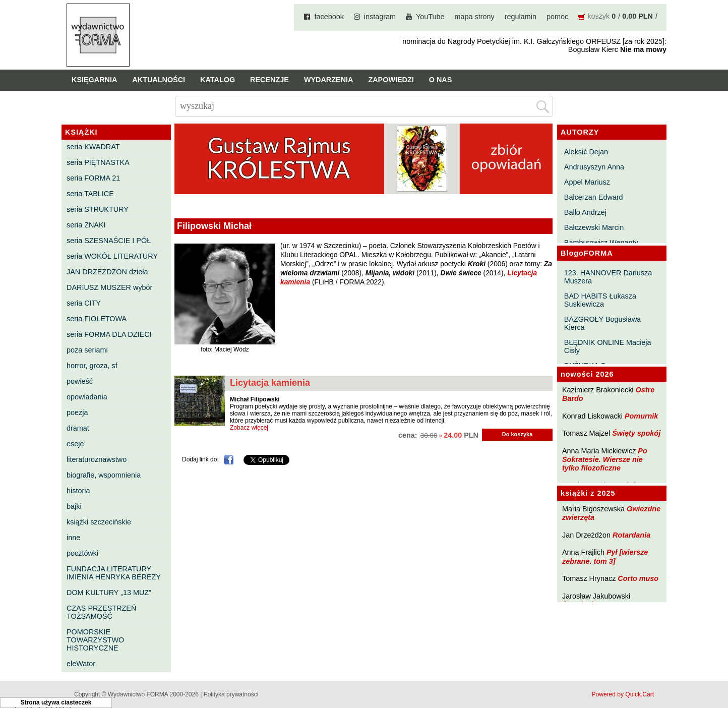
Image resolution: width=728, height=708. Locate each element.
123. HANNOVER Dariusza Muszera (608, 277)
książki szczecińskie (99, 522)
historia (78, 491)
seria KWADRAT (93, 147)
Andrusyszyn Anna (594, 167)
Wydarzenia (329, 80)
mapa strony (475, 17)
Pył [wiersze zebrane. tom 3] (605, 556)
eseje (75, 444)
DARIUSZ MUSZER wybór (109, 287)
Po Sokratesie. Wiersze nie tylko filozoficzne (605, 460)
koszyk (598, 16)
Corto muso (638, 578)
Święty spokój (636, 433)
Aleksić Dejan (586, 152)
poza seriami (87, 350)
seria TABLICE (90, 194)
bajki (74, 506)
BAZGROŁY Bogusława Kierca (603, 323)
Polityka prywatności (231, 694)
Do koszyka (518, 434)
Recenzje (269, 80)
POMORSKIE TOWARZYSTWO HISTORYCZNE (95, 640)
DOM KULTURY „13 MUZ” (109, 593)
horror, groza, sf (92, 366)
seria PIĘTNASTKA (98, 162)
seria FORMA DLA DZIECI (109, 334)
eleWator (81, 664)
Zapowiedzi (391, 80)
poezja (77, 412)
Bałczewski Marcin (594, 227)
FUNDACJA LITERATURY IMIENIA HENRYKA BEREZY (114, 573)
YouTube (430, 17)
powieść (80, 381)
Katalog (218, 80)
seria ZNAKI (86, 225)
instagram (380, 17)
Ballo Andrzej (585, 212)
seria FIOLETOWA (97, 319)
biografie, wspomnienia (104, 475)
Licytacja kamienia (270, 383)
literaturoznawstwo (97, 459)
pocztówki (82, 553)
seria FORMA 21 (93, 178)
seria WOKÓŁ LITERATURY (112, 256)
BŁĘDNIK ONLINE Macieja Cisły (608, 346)
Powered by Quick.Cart (623, 694)
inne (73, 538)
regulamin (521, 17)
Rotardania (631, 535)
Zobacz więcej (249, 428)
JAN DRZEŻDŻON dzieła (107, 272)
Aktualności (159, 80)
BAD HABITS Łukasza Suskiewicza (600, 300)
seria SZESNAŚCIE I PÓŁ (109, 241)
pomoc (557, 17)
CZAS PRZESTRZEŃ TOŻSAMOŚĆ (101, 612)
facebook (329, 17)
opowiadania (87, 397)
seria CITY (84, 303)
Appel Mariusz (587, 182)
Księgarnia (94, 80)
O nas (441, 80)
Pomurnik (641, 416)
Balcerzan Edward (594, 197)
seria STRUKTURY (98, 209)
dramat (78, 428)
